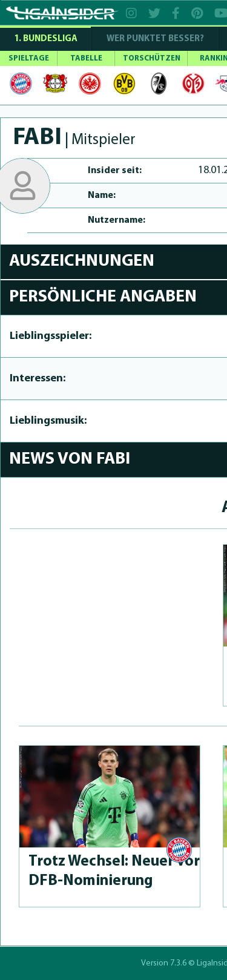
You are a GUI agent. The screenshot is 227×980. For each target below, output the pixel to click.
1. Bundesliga (46, 39)
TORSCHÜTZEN (152, 58)
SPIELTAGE (29, 58)
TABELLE (86, 58)
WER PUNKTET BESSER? (155, 39)
